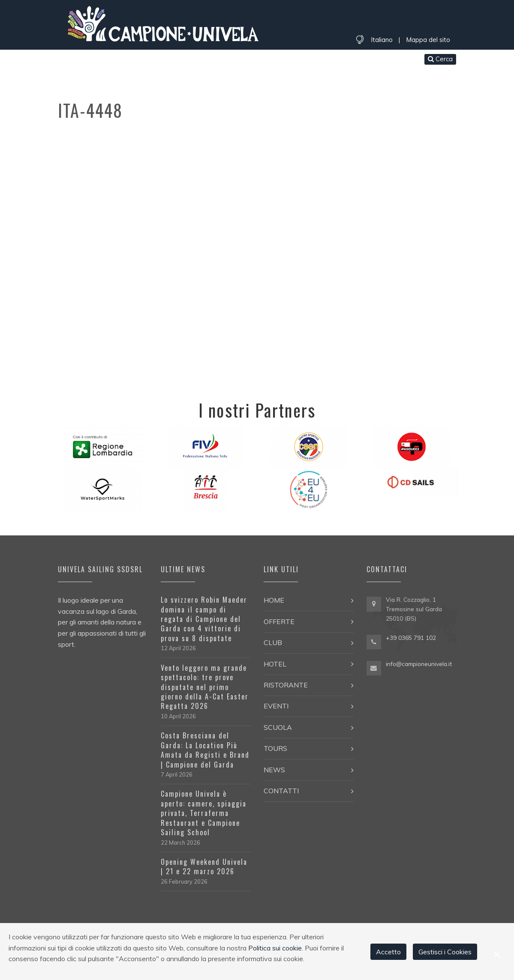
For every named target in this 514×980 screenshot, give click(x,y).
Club (132, 60)
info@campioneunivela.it (419, 664)
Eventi (237, 60)
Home (71, 60)
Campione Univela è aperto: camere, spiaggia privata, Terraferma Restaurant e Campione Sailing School (204, 813)
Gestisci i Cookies (445, 952)
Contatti (364, 60)
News (330, 60)
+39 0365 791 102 (411, 638)
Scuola (270, 60)
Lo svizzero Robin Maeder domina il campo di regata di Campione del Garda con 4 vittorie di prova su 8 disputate (204, 619)
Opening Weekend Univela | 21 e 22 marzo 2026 (204, 866)
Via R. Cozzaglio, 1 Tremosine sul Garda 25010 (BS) (414, 609)
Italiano (382, 40)
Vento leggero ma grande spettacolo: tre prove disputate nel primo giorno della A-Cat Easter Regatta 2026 (205, 687)
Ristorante (198, 60)
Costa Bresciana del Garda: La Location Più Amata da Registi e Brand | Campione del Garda (205, 750)
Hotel (159, 60)
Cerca (440, 59)
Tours (302, 60)
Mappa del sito (428, 40)
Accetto (388, 952)
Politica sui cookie (275, 948)
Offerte (102, 60)
